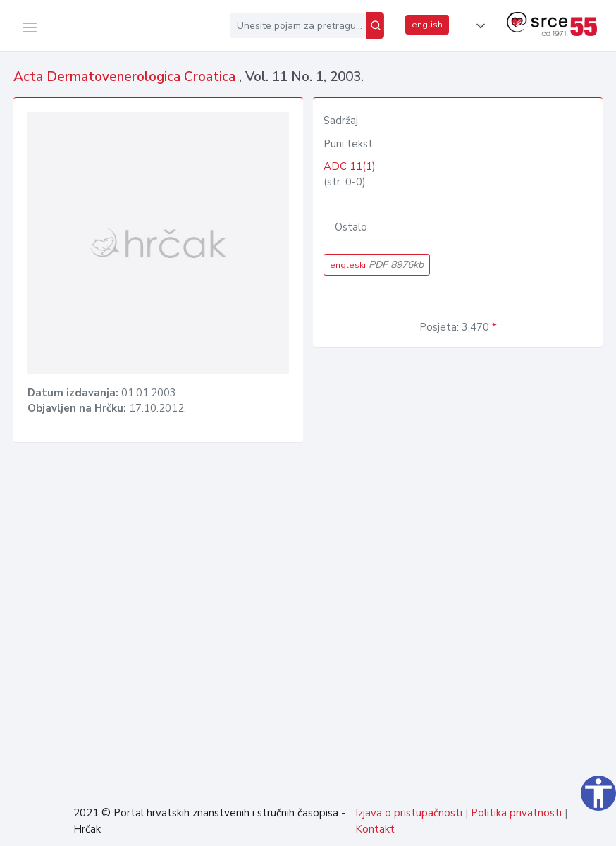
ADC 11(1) (350, 166)
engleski (377, 265)
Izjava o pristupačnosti (409, 813)
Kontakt (375, 829)
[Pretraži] (375, 25)
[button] (478, 26)
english (427, 25)
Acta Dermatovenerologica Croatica (126, 77)
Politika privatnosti (516, 813)
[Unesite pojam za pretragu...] (298, 25)
